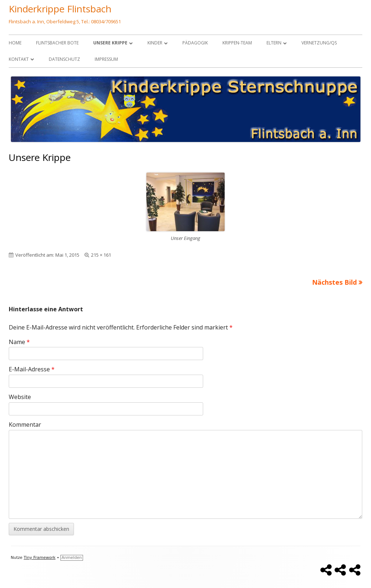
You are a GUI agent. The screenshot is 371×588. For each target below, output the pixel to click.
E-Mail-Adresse (32, 369)
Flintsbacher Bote (57, 43)
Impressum (106, 59)
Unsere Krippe (110, 43)
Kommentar (25, 425)
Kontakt (19, 59)
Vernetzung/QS (319, 43)
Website (20, 397)
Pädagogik (195, 43)
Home (15, 43)
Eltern (274, 43)
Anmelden (72, 558)
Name (19, 342)
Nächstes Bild (334, 282)
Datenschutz (64, 59)
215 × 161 (101, 255)
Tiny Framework (40, 558)
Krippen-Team (237, 43)
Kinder (155, 43)
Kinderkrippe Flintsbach (60, 9)
